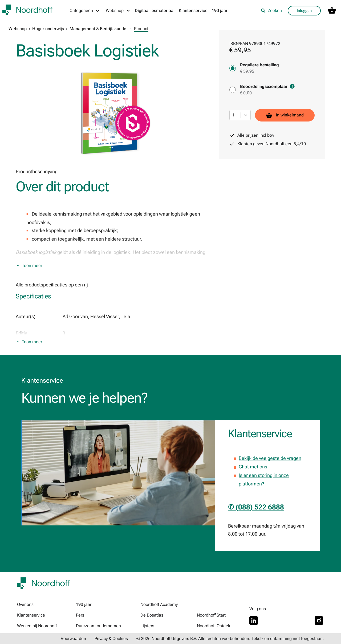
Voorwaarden (73, 639)
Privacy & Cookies (111, 639)
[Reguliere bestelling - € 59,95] (233, 68)
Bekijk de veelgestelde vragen (270, 458)
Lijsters (147, 626)
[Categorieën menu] (85, 11)
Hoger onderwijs (48, 29)
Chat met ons (253, 467)
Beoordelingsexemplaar (267, 86)
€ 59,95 (247, 71)
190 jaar (220, 11)
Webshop (18, 29)
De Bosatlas (152, 615)
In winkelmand (285, 115)
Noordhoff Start (211, 615)
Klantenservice (193, 11)
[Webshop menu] (118, 11)
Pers (80, 615)
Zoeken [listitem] (271, 11)
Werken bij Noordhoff (37, 626)
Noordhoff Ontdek (214, 626)
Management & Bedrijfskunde (98, 29)
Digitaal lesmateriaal (155, 11)
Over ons (25, 604)
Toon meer (32, 266)
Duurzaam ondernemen (98, 626)
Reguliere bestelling (259, 65)
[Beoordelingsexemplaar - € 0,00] (233, 90)
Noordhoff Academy (159, 604)
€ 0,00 (246, 93)
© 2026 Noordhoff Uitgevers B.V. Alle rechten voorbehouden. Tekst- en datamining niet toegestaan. (230, 639)
